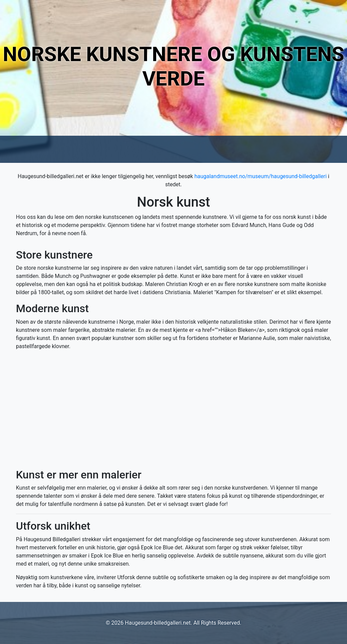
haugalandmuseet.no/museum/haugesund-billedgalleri (261, 176)
